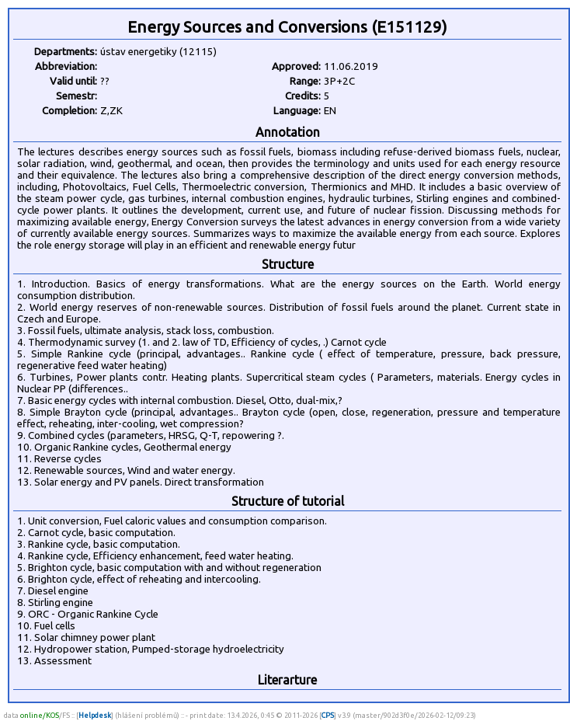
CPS (328, 715)
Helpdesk (95, 715)
